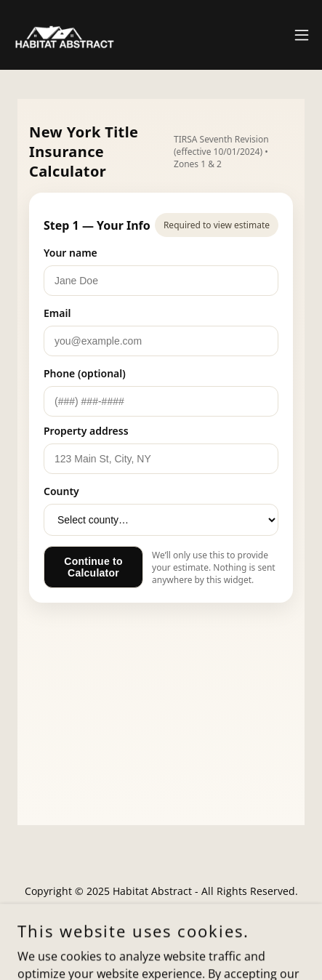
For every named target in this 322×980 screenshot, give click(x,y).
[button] (302, 35)
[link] (63, 35)
